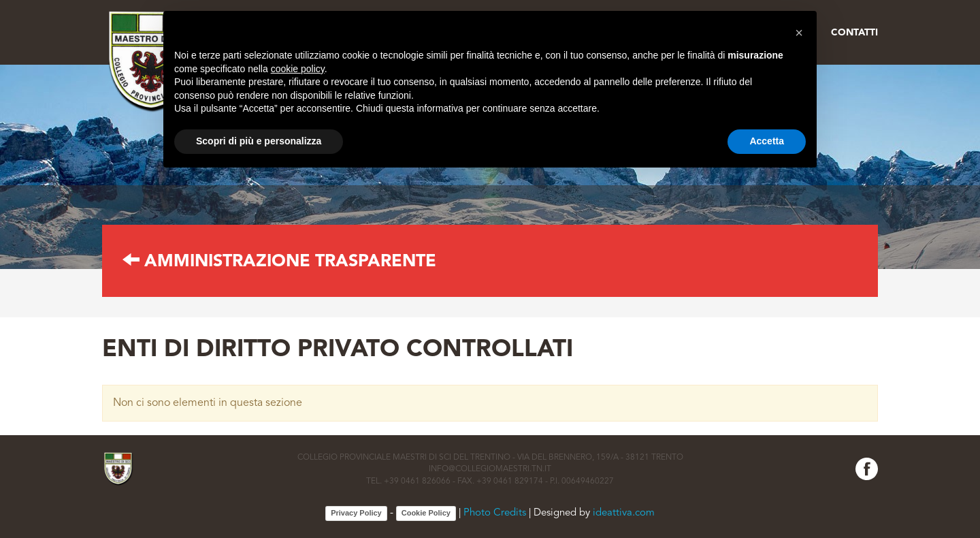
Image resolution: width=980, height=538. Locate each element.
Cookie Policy (426, 513)
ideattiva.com (624, 514)
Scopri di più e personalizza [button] (259, 141)
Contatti (854, 33)
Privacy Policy (356, 513)
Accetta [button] (767, 141)
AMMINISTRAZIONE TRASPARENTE (279, 262)
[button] (799, 33)
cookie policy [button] (298, 69)
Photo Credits (495, 514)
